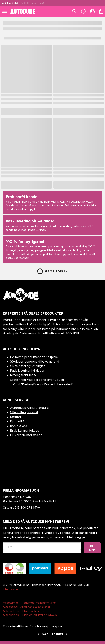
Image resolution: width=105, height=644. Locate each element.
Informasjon (10, 589)
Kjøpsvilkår (18, 421)
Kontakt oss (19, 426)
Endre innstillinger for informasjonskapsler (33, 626)
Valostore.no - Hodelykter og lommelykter (29, 603)
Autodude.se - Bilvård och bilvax (23, 611)
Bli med (92, 548)
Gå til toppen (52, 271)
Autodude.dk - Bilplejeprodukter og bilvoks (30, 615)
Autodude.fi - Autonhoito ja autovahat (26, 607)
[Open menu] (5, 11)
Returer (16, 417)
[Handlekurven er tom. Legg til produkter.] (101, 11)
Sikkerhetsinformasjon (26, 435)
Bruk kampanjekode (25, 430)
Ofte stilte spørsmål (24, 412)
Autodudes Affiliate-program (31, 408)
